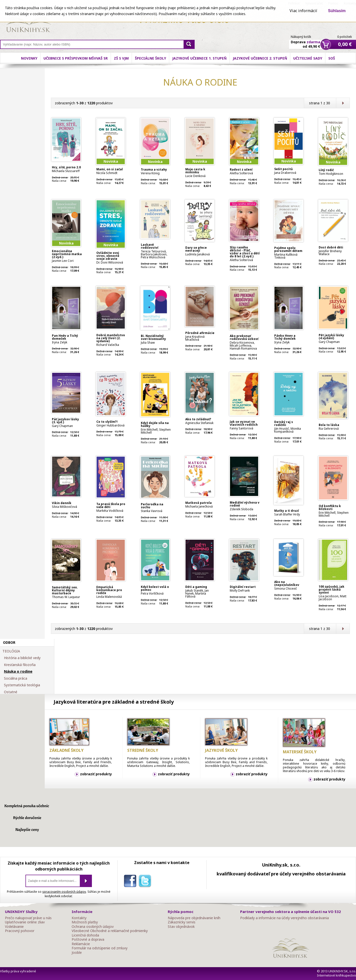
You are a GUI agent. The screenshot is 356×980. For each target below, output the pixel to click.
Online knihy (29, 22)
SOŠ (332, 58)
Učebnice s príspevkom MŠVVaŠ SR (76, 58)
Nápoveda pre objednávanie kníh (194, 918)
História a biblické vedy (22, 658)
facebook (131, 882)
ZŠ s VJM (121, 58)
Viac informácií (303, 11)
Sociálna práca (16, 678)
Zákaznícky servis (182, 922)
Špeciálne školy (150, 58)
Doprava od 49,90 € (305, 41)
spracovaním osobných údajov (64, 892)
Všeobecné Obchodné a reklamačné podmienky (110, 931)
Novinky (29, 58)
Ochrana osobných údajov (93, 927)
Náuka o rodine (18, 671)
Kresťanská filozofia (20, 665)
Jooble (77, 953)
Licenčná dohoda (85, 935)
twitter (146, 882)
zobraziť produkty (96, 774)
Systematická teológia (22, 685)
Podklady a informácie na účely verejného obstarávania (284, 918)
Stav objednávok (181, 927)
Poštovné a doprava (88, 939)
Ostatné (11, 692)
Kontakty (79, 918)
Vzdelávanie (14, 927)
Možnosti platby (85, 922)
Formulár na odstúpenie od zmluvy (100, 948)
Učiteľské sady (308, 58)
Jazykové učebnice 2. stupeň (260, 58)
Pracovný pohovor (20, 931)
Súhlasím (337, 11)
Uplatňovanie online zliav (25, 922)
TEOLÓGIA (11, 651)
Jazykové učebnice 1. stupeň (199, 58)
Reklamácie (81, 944)
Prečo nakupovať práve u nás (28, 918)
